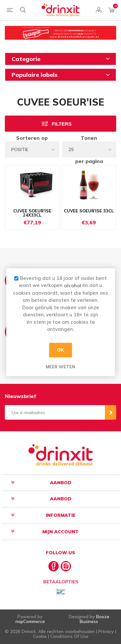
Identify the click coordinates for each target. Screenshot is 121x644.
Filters (61, 124)
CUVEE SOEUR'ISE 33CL (89, 211)
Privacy (106, 631)
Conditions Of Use (69, 636)
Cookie (40, 636)
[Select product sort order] (32, 149)
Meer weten (60, 366)
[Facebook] (54, 566)
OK (60, 350)
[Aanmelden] (55, 412)
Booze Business (95, 619)
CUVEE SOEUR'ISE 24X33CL (32, 213)
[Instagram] (66, 566)
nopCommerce (30, 621)
